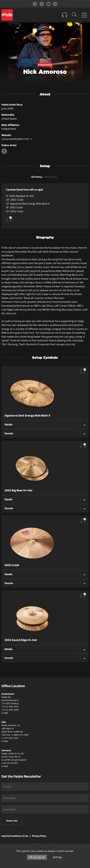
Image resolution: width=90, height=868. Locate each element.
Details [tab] (8, 424)
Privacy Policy (39, 836)
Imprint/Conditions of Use (15, 836)
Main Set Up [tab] (51, 177)
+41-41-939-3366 (10, 710)
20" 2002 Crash (15, 200)
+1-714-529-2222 (10, 738)
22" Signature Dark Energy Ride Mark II (28, 204)
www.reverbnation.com (17, 139)
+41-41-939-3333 (10, 707)
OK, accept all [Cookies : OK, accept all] (37, 857)
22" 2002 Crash (15, 211)
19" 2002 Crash (14, 207)
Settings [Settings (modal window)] (57, 857)
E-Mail (5, 713)
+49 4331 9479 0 (10, 763)
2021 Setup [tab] (37, 177)
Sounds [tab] (9, 433)
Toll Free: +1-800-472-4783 (15, 735)
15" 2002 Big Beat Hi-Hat (20, 196)
